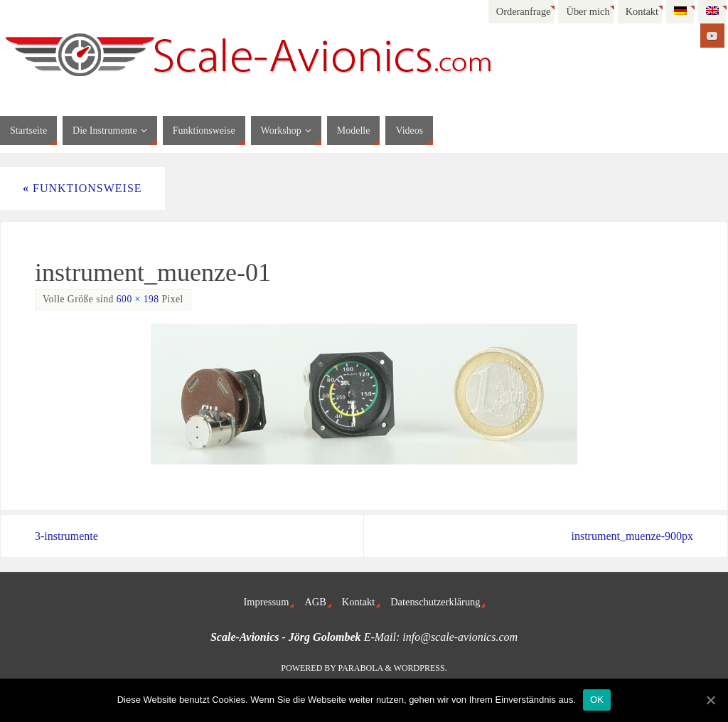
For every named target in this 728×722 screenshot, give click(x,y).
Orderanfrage (524, 11)
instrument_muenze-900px (632, 536)
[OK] (710, 700)
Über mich (588, 11)
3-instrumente (66, 536)
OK (597, 700)
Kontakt (642, 11)
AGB (315, 602)
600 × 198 (138, 299)
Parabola (361, 668)
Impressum (267, 602)
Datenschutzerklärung (435, 602)
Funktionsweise (82, 188)
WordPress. (421, 668)
